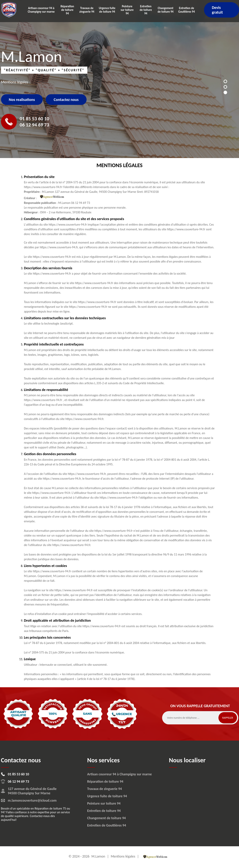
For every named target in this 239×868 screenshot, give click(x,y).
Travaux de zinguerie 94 (87, 10)
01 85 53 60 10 (34, 119)
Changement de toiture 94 (165, 10)
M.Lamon (98, 856)
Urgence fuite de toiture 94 (107, 10)
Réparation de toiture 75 (50, 808)
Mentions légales (123, 856)
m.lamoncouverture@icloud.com (32, 800)
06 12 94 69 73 (34, 125)
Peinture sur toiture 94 (127, 10)
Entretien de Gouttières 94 (187, 10)
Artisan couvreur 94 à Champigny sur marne (41, 10)
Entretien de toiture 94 (146, 10)
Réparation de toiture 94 (67, 10)
